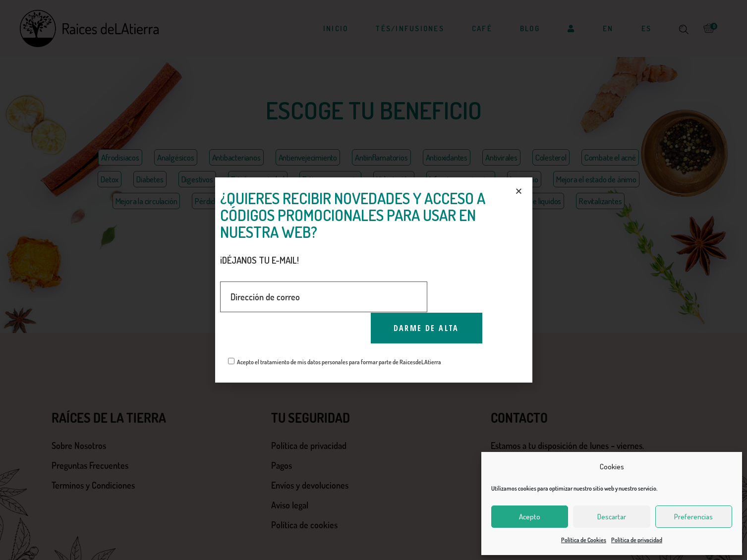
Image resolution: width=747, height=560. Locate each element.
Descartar (612, 517)
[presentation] (295, 332)
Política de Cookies (584, 540)
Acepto (530, 517)
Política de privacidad (637, 540)
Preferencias (693, 517)
